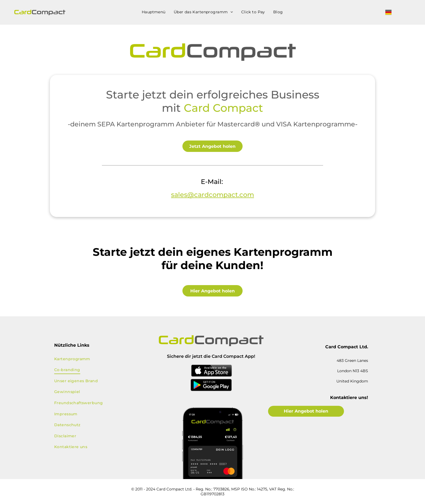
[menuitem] (154, 12)
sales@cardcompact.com (212, 195)
